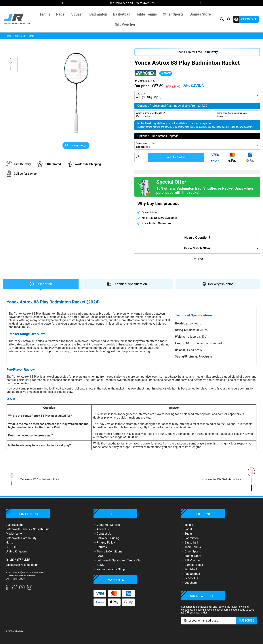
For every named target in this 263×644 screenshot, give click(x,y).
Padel (61, 14)
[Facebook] (9, 589)
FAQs (100, 556)
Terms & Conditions (110, 551)
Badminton (98, 14)
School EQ (191, 578)
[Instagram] (30, 589)
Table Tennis (146, 14)
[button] (62, 3)
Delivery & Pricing (108, 538)
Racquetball (192, 574)
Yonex (30, 36)
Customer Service (108, 525)
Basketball (122, 14)
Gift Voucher (125, 24)
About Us (103, 529)
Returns (102, 547)
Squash (77, 14)
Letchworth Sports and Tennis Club (120, 560)
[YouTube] (22, 589)
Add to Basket (176, 157)
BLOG (100, 565)
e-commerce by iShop (111, 569)
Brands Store (200, 14)
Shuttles (210, 188)
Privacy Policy (106, 543)
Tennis (45, 14)
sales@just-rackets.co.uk (22, 565)
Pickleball (191, 569)
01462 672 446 (18, 560)
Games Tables (194, 565)
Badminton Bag (189, 188)
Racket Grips (233, 188)
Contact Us (104, 534)
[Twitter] (15, 589)
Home (8, 36)
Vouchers (191, 583)
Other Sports (173, 14)
